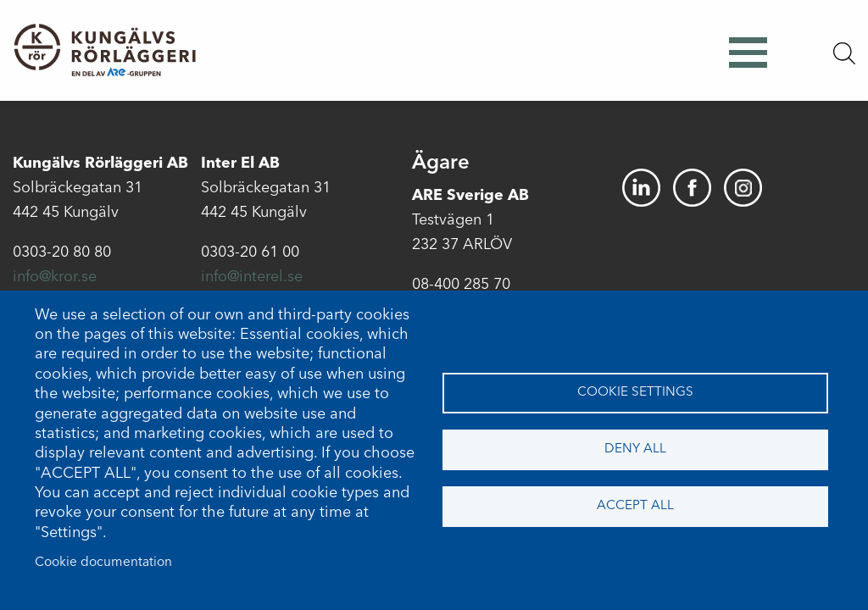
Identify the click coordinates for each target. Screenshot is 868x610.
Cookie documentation (103, 563)
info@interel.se (252, 277)
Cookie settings (635, 392)
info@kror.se (55, 277)
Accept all (635, 506)
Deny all (635, 449)
